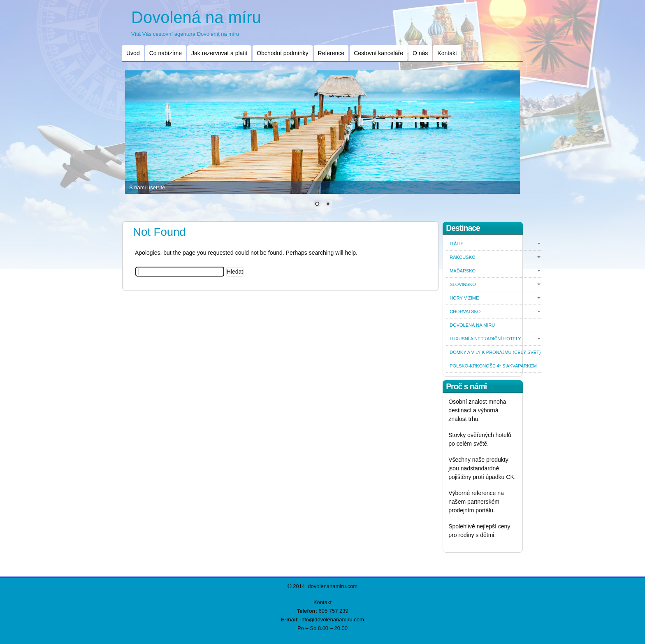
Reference (331, 53)
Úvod (133, 53)
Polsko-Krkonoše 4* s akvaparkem (493, 366)
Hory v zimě (464, 298)
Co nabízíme (166, 53)
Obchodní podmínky (282, 53)
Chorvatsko (465, 312)
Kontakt (447, 53)
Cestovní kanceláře (378, 53)
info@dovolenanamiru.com (332, 620)
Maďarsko (463, 271)
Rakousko (462, 257)
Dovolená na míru (196, 17)
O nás (420, 53)
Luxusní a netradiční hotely (485, 339)
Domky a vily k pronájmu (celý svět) (495, 352)
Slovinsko (463, 284)
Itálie (457, 244)
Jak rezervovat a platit (219, 53)
